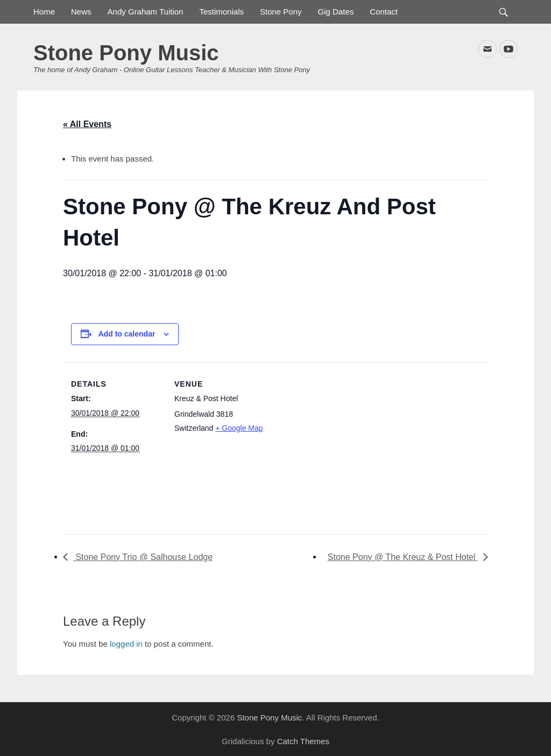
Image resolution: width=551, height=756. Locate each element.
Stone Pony (281, 12)
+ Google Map (239, 428)
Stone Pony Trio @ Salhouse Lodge (143, 557)
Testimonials (221, 12)
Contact (384, 12)
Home (44, 12)
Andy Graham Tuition (146, 12)
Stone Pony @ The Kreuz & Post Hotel (403, 557)
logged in (126, 644)
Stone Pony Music (126, 53)
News (81, 12)
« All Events (87, 124)
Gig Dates (336, 12)
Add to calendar (127, 334)
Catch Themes (303, 741)
